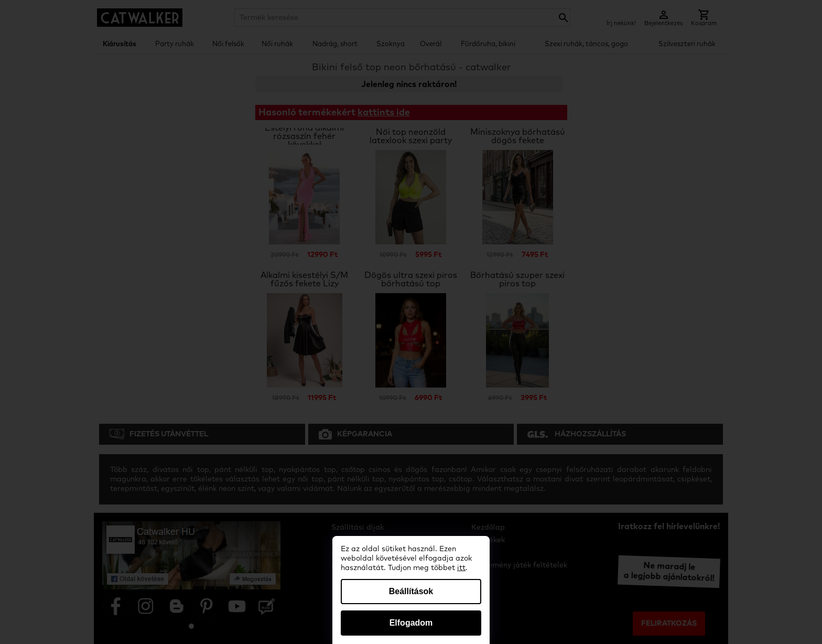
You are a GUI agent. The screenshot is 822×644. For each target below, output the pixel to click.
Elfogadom (411, 623)
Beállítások (411, 591)
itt (461, 568)
